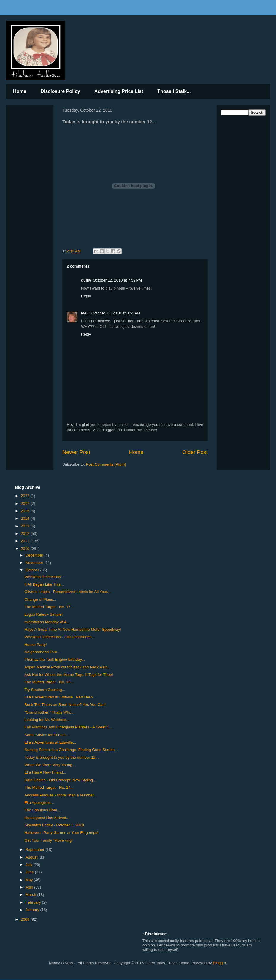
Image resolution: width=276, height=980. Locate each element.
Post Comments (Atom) (106, 464)
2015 (26, 511)
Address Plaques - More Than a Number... (60, 795)
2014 (26, 518)
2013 (26, 526)
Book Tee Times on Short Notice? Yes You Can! (65, 705)
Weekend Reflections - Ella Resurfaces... (59, 637)
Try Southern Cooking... (45, 690)
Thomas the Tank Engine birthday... (54, 659)
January (33, 910)
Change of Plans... (40, 599)
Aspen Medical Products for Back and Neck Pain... (67, 667)
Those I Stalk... (174, 91)
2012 (26, 534)
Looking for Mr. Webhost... (47, 720)
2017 (26, 504)
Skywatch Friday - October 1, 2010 (54, 825)
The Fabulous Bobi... (42, 810)
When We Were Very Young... (50, 765)
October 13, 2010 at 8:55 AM (116, 313)
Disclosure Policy (60, 91)
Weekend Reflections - (44, 577)
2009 (26, 919)
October (33, 570)
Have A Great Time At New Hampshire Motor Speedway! (73, 629)
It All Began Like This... (44, 584)
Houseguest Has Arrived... (47, 818)
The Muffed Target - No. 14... (49, 787)
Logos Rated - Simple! (43, 614)
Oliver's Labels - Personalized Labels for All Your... (67, 592)
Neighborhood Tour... (42, 652)
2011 (26, 541)
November (35, 563)
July (30, 865)
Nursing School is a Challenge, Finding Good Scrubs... (71, 750)
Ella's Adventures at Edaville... (50, 742)
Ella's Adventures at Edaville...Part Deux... (60, 697)
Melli (85, 313)
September (35, 849)
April (30, 887)
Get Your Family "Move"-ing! (48, 840)
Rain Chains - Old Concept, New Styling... (60, 780)
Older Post (195, 452)
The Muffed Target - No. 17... (49, 607)
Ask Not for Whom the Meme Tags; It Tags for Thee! (69, 675)
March (31, 895)
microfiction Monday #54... (47, 622)
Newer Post (76, 452)
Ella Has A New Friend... (45, 772)
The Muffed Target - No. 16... (49, 682)
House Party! (35, 645)
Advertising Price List (119, 91)
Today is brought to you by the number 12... (61, 757)
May (30, 880)
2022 (26, 496)
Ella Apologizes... (39, 803)
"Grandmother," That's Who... (49, 712)
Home (20, 91)
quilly (86, 280)
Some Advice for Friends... (47, 735)
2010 (26, 549)
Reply (86, 296)
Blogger (219, 963)
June (30, 872)
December (35, 555)
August (32, 857)
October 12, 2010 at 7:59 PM (117, 280)
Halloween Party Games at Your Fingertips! (61, 833)
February (34, 902)
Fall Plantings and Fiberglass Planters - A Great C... (68, 727)
